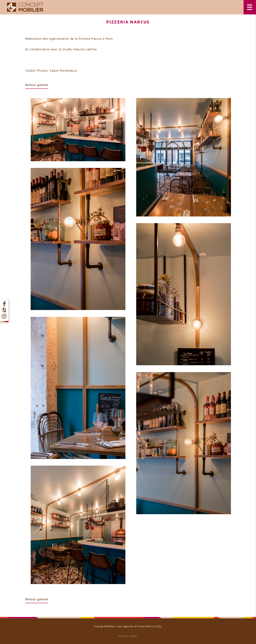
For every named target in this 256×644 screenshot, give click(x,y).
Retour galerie (37, 85)
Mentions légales (128, 636)
